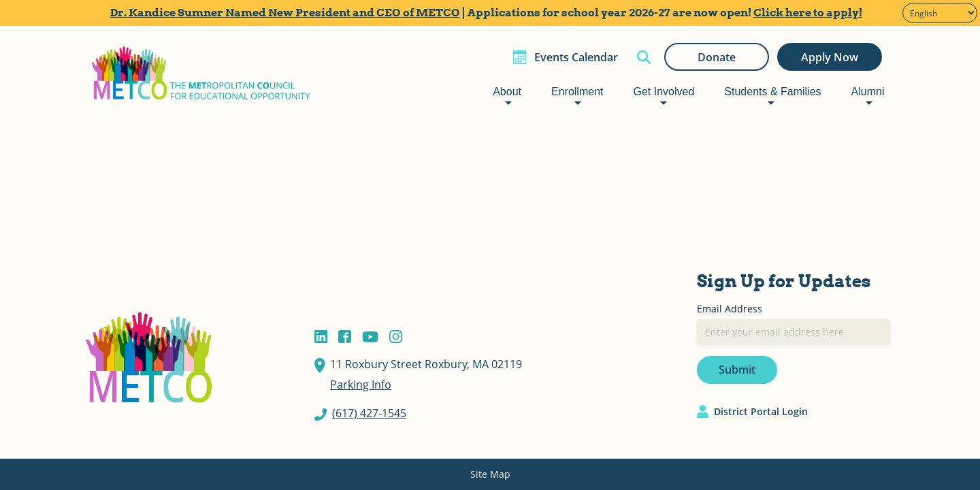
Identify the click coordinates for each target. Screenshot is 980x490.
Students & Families (772, 92)
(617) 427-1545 (369, 413)
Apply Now (830, 57)
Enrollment (577, 92)
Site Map (490, 474)
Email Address (730, 309)
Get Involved (664, 92)
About (507, 92)
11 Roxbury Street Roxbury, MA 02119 (426, 364)
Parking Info (361, 385)
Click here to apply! (808, 13)
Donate (717, 57)
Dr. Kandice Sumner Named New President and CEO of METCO (285, 13)
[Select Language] (940, 13)
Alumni (868, 92)
